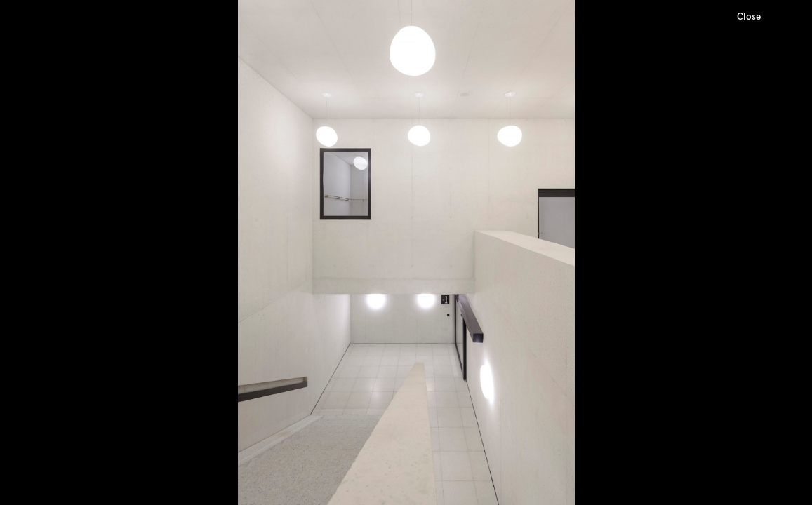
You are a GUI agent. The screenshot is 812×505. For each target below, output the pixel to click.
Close (749, 16)
